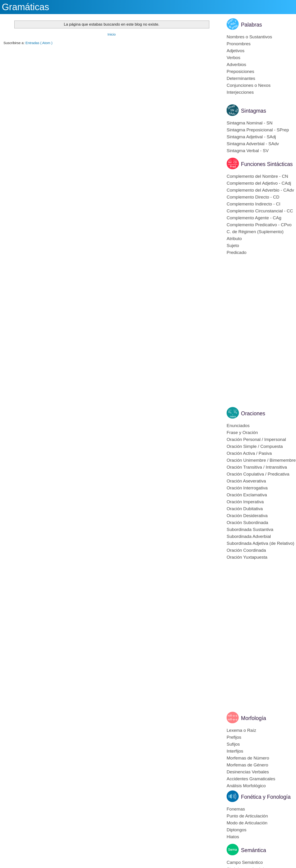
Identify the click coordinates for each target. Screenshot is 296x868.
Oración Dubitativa (245, 509)
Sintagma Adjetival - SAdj (251, 137)
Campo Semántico (245, 862)
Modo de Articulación (247, 823)
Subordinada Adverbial (249, 536)
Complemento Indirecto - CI (253, 204)
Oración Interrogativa (247, 488)
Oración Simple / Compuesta (255, 446)
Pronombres (239, 44)
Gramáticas (26, 7)
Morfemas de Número (248, 758)
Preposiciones (240, 71)
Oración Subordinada (247, 523)
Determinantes (241, 78)
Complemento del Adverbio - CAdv (260, 190)
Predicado (237, 252)
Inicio (112, 34)
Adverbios (236, 65)
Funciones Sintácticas (267, 164)
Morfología (254, 718)
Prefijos (234, 737)
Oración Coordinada (246, 550)
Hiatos (233, 837)
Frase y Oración (242, 432)
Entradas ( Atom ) (39, 43)
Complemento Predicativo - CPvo (259, 225)
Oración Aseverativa (246, 481)
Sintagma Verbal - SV (248, 151)
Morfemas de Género (247, 765)
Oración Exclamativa (247, 495)
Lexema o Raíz (241, 730)
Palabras (251, 25)
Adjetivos (236, 51)
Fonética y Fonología (266, 797)
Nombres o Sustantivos (249, 37)
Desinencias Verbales (248, 772)
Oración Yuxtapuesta (247, 557)
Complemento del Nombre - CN (257, 176)
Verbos (233, 58)
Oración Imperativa (245, 502)
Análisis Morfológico (246, 786)
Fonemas (236, 809)
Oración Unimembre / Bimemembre (261, 460)
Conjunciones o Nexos (249, 85)
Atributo (234, 239)
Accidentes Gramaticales (251, 779)
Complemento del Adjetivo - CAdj (259, 183)
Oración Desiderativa (247, 516)
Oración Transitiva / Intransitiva (257, 467)
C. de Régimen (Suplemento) (255, 232)
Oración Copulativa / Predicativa (258, 474)
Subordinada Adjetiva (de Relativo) (261, 543)
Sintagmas (254, 111)
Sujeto (233, 246)
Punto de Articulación (247, 816)
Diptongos (237, 830)
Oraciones (253, 413)
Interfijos (235, 751)
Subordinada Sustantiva (250, 529)
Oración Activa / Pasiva (249, 453)
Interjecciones (240, 92)
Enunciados (238, 426)
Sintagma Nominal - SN (250, 123)
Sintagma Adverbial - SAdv (253, 144)
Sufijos (233, 744)
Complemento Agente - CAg (254, 218)
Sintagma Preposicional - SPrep (258, 130)
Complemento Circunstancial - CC (260, 211)
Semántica (254, 850)
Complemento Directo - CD (253, 197)
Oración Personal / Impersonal (256, 439)
